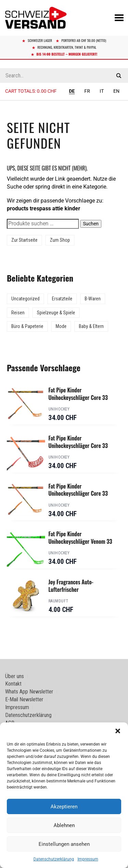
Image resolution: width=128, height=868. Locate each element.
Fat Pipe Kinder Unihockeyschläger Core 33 (78, 394)
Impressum (88, 859)
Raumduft (59, 601)
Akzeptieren (64, 807)
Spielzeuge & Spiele (56, 313)
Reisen (18, 313)
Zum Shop (60, 240)
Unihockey (59, 409)
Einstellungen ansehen (64, 844)
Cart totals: (31, 91)
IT (102, 91)
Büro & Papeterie (27, 326)
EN (116, 91)
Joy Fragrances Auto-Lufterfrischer (71, 586)
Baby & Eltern (91, 326)
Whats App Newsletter (29, 692)
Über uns (15, 676)
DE (72, 91)
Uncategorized (25, 299)
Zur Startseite (24, 240)
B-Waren (93, 299)
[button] (118, 731)
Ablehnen (64, 825)
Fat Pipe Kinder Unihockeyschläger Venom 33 (80, 538)
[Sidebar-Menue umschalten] (64, 101)
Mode (61, 326)
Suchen (91, 224)
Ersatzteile (62, 299)
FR (87, 91)
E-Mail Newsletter (24, 699)
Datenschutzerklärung (54, 859)
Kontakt (13, 684)
